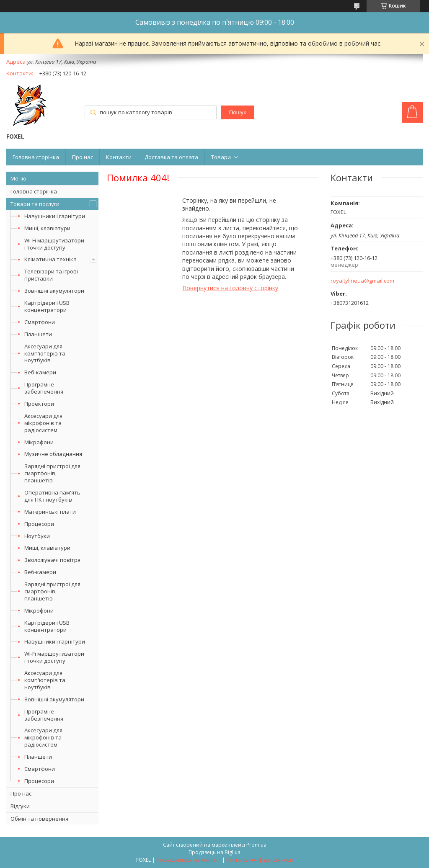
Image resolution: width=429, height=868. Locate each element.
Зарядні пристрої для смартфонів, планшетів (52, 473)
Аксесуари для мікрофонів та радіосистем (43, 423)
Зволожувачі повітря (52, 560)
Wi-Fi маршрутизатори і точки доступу (54, 244)
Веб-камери (40, 372)
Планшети (38, 334)
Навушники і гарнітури (55, 216)
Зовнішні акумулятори (54, 291)
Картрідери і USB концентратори (47, 306)
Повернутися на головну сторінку (230, 288)
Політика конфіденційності (260, 860)
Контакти (119, 157)
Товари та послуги (35, 204)
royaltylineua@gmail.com (362, 281)
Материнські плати (50, 512)
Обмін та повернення (39, 819)
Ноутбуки (37, 536)
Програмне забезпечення (44, 388)
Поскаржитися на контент (189, 860)
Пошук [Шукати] (238, 112)
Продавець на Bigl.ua (214, 852)
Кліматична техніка (50, 259)
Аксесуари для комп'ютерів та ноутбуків (45, 353)
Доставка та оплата (171, 157)
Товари (221, 157)
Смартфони (40, 322)
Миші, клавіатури (47, 228)
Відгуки (20, 806)
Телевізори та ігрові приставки (51, 275)
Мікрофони (39, 442)
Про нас (83, 157)
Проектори (39, 404)
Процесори (39, 524)
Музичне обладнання (53, 454)
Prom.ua (256, 845)
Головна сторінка (36, 157)
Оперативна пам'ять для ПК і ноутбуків (52, 496)
